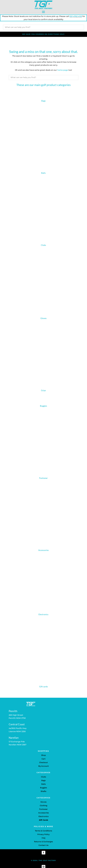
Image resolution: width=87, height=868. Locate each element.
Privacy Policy (43, 836)
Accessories (43, 552)
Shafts (43, 793)
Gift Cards (43, 822)
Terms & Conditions (43, 833)
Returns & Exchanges (43, 843)
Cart (43, 761)
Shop (43, 757)
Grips (43, 392)
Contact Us (43, 847)
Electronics (43, 616)
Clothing (43, 807)
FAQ (43, 840)
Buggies (43, 408)
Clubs (43, 245)
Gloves (43, 318)
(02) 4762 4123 (76, 16)
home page (63, 70)
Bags (43, 101)
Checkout (43, 764)
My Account (43, 768)
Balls (43, 173)
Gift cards (43, 688)
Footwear (43, 480)
